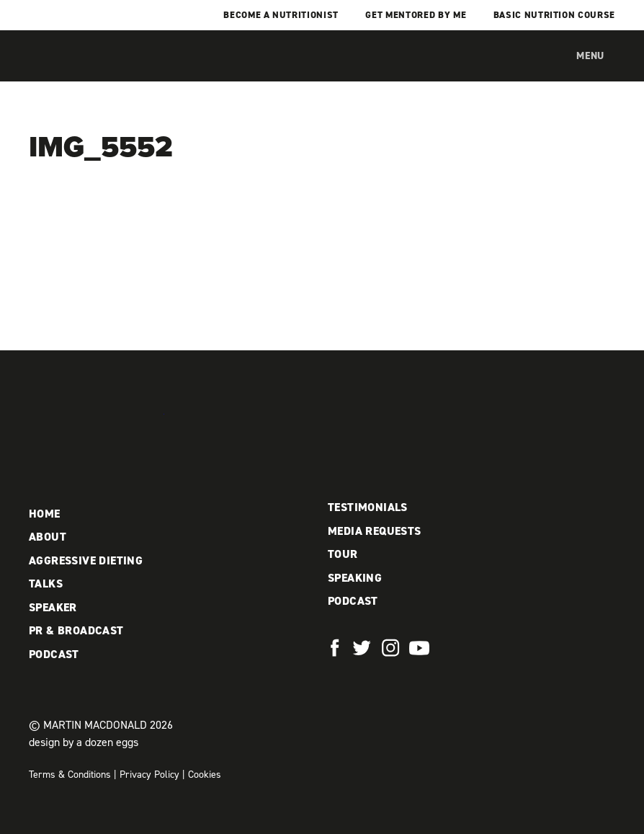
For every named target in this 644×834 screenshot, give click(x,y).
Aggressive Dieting (86, 560)
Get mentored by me (416, 15)
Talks (46, 584)
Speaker (53, 607)
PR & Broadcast (76, 630)
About (48, 537)
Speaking (355, 578)
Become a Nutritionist (281, 15)
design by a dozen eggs (84, 742)
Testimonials (368, 507)
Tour (343, 554)
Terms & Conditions (70, 775)
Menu (590, 56)
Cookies (205, 775)
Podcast (54, 654)
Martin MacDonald (104, 71)
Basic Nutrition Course (554, 15)
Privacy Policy (149, 775)
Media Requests (375, 531)
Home (45, 514)
